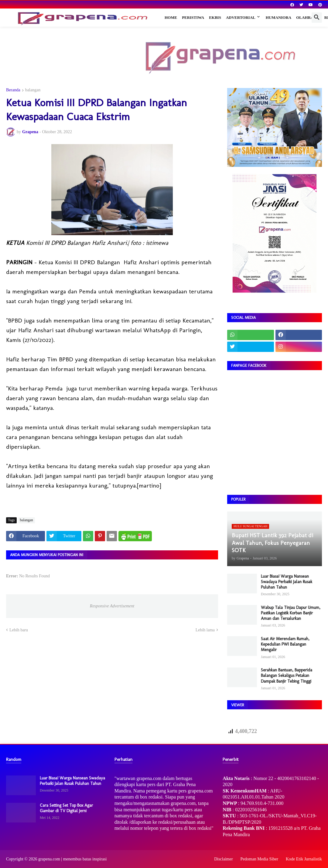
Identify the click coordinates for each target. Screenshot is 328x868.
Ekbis (215, 17)
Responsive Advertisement (112, 606)
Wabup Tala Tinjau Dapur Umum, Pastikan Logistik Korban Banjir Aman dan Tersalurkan (291, 613)
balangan (33, 90)
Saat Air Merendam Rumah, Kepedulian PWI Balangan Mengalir (285, 644)
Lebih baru (19, 630)
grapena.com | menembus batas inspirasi (73, 859)
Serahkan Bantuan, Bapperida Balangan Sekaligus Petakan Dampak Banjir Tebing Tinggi (287, 675)
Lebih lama (205, 630)
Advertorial (241, 17)
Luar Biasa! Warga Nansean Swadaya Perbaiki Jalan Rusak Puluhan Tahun (287, 582)
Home (171, 17)
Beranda (13, 90)
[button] (317, 18)
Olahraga (308, 17)
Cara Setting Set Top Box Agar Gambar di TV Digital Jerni (66, 808)
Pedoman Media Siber (259, 859)
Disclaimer (223, 859)
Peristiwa (193, 17)
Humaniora (279, 17)
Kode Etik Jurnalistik (304, 859)
